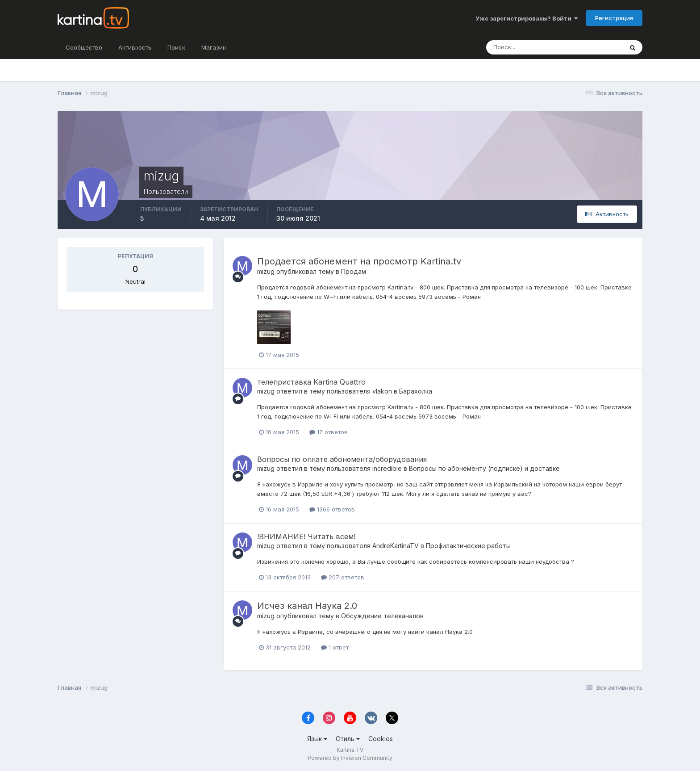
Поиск (176, 47)
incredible (387, 468)
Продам (354, 271)
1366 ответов (332, 509)
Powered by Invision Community (350, 758)
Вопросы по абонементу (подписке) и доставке (484, 468)
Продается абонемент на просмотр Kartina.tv (359, 261)
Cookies (381, 739)
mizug (266, 271)
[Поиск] (535, 47)
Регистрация (614, 18)
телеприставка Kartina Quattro (311, 382)
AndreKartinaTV (396, 546)
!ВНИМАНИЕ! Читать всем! (306, 536)
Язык (317, 739)
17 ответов (329, 432)
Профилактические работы (468, 546)
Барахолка (416, 391)
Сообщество (84, 47)
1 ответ (335, 647)
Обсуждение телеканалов (382, 616)
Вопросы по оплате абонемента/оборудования (342, 459)
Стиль (348, 739)
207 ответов (343, 577)
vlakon (382, 391)
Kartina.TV (350, 750)
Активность (135, 47)
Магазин (214, 47)
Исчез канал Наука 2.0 (307, 606)
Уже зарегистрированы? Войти (527, 18)
